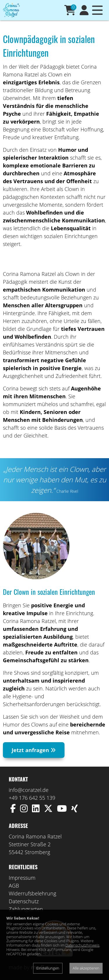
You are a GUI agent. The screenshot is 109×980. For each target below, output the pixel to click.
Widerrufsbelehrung (32, 893)
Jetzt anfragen (34, 750)
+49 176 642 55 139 (32, 798)
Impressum (22, 878)
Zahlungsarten (26, 909)
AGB (14, 886)
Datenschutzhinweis (82, 945)
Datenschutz (24, 901)
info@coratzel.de (29, 790)
